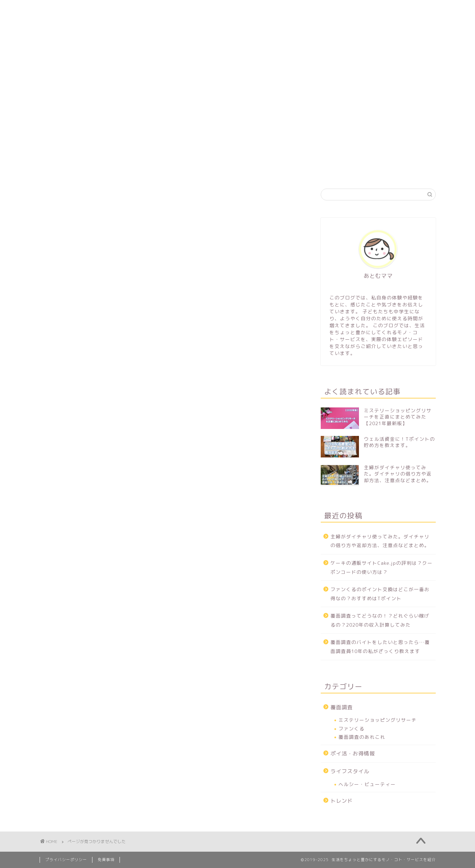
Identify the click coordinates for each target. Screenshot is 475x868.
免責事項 (106, 860)
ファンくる (351, 729)
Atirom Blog (238, 21)
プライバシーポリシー (66, 860)
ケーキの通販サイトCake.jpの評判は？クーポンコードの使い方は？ (382, 567)
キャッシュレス (271, 155)
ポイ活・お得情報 (209, 155)
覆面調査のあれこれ (362, 737)
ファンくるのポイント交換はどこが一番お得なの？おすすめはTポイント (380, 594)
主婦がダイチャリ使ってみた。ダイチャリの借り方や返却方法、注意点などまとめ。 (380, 541)
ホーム (59, 155)
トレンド (382, 155)
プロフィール (106, 155)
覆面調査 (155, 155)
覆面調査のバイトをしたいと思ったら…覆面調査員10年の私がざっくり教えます (380, 647)
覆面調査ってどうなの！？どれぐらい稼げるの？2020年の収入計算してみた (380, 620)
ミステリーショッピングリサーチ (378, 720)
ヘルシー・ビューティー (367, 784)
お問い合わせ (64, 171)
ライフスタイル (331, 155)
